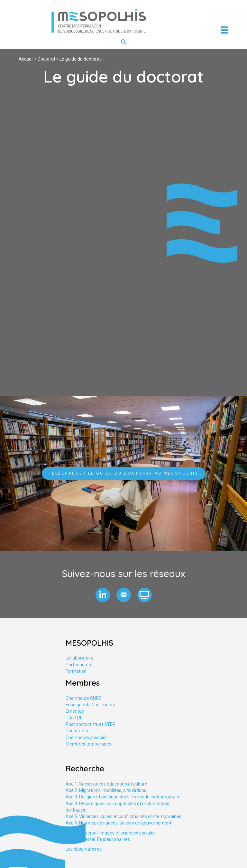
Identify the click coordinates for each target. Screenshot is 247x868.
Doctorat (46, 59)
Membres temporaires (88, 744)
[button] (103, 595)
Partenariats (78, 665)
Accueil (26, 59)
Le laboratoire (80, 658)
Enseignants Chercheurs (90, 705)
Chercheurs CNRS (84, 698)
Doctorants (77, 731)
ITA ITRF (74, 718)
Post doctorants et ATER (91, 724)
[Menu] (224, 30)
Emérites (75, 711)
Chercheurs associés (87, 738)
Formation (76, 671)
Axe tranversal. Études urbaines (98, 839)
